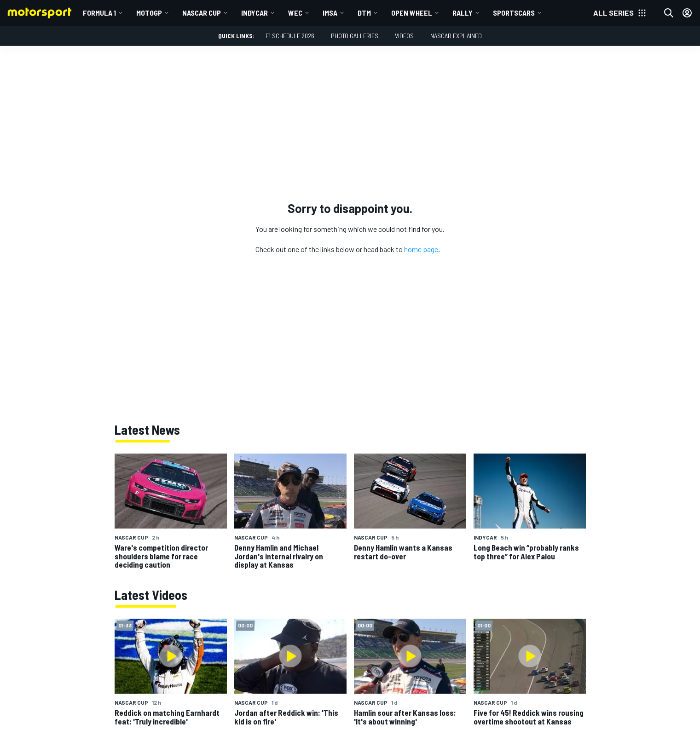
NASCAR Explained (456, 36)
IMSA (330, 13)
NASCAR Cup (202, 13)
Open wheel (412, 13)
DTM (364, 13)
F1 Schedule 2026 (290, 36)
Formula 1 (99, 13)
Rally (463, 13)
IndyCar (255, 13)
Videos (404, 36)
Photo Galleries (355, 36)
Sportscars (514, 13)
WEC (295, 13)
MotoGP (149, 13)
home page (421, 249)
